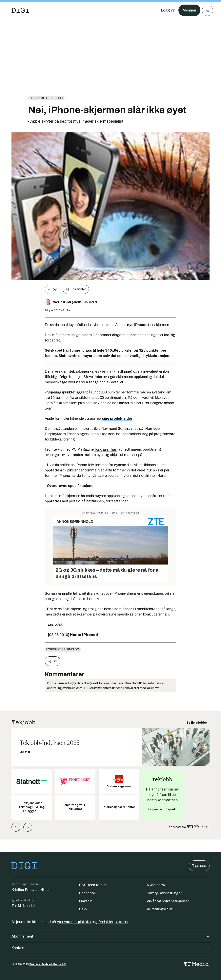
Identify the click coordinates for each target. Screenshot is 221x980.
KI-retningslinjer (160, 909)
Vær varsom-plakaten (75, 922)
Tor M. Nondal (23, 906)
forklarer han (106, 449)
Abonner (189, 10)
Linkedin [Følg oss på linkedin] (86, 901)
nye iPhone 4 (138, 325)
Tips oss (199, 866)
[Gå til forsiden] (20, 10)
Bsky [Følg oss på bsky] (83, 909)
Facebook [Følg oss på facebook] (87, 893)
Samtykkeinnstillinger (164, 893)
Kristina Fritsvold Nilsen (31, 890)
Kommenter (76, 289)
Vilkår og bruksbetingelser (168, 901)
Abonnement (110, 936)
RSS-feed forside (93, 885)
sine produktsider (117, 418)
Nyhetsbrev (156, 885)
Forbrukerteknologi (46, 98)
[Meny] (208, 10)
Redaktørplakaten (113, 922)
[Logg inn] (168, 10)
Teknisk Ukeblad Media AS (48, 964)
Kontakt (110, 948)
